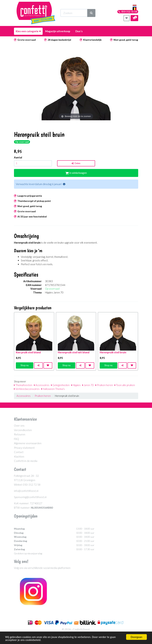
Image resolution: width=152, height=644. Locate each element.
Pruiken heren (104, 385)
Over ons (19, 426)
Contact (19, 452)
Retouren (20, 434)
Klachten (19, 457)
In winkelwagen (76, 173)
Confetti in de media (26, 461)
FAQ (16, 439)
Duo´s (79, 31)
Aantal (18, 157)
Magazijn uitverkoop (58, 31)
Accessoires (42, 385)
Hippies (76, 385)
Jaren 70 (88, 385)
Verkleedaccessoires (27, 389)
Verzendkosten (23, 430)
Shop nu (25, 365)
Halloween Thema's (53, 389)
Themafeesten (23, 385)
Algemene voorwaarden (28, 443)
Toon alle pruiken (125, 385)
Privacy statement (24, 448)
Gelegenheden (60, 385)
